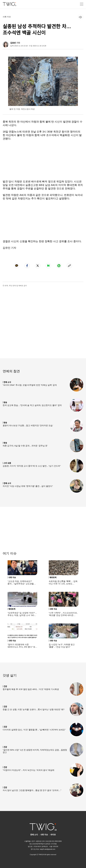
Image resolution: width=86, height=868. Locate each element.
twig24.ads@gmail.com (48, 849)
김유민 (13, 43)
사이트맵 (54, 844)
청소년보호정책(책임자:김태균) (40, 844)
